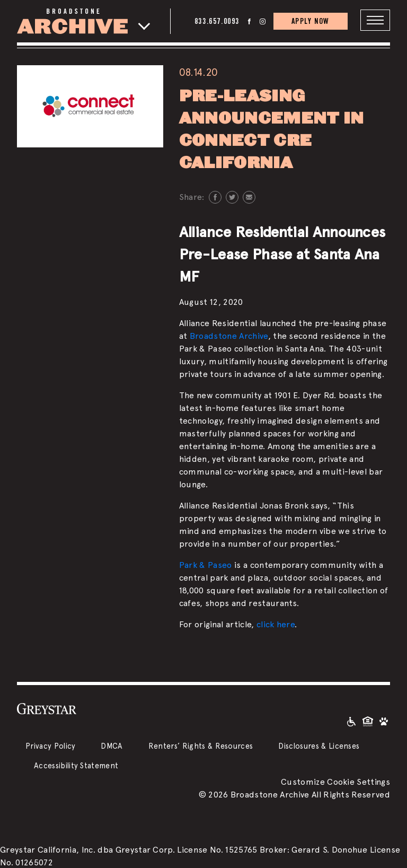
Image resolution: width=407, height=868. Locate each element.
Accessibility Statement (76, 765)
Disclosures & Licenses (319, 745)
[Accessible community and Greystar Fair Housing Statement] (351, 720)
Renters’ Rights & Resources (201, 745)
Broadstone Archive (229, 335)
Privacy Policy (50, 745)
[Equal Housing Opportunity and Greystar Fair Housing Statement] (368, 720)
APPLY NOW (311, 21)
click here (276, 624)
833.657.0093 (217, 21)
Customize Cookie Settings (335, 781)
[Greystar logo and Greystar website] (47, 708)
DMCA (112, 745)
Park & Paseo (206, 564)
